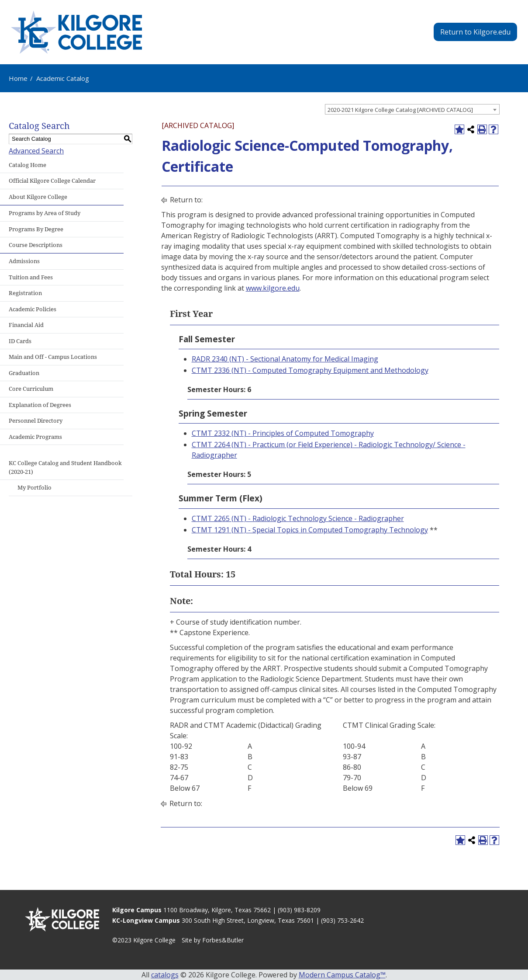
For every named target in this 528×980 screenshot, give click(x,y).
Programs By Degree (36, 229)
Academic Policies (33, 309)
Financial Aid (26, 325)
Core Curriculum (31, 389)
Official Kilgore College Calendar (52, 181)
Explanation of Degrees (40, 405)
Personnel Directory (36, 421)
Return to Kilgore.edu (475, 32)
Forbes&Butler (223, 940)
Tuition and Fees (31, 277)
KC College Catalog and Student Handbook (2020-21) (65, 467)
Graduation (24, 373)
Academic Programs (35, 437)
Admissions (24, 261)
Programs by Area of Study (45, 213)
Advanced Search (36, 151)
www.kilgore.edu (273, 288)
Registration (25, 293)
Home (18, 78)
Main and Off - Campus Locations (53, 357)
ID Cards (20, 341)
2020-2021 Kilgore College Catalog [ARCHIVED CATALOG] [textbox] (400, 110)
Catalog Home (28, 165)
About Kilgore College (38, 197)
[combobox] (412, 109)
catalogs (165, 975)
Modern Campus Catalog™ (342, 975)
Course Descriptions (36, 245)
